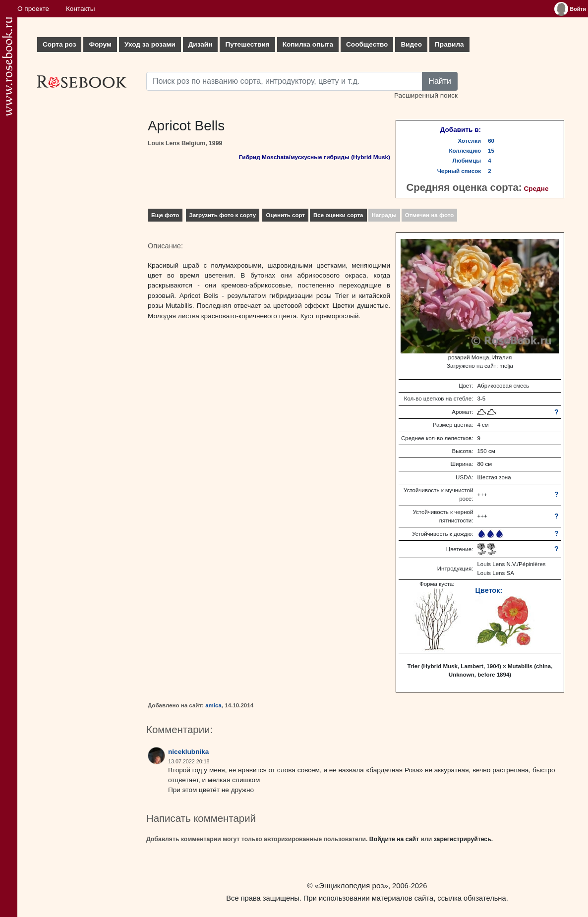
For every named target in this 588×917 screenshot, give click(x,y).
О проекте (33, 9)
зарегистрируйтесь (463, 839)
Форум (100, 44)
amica (213, 705)
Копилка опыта (308, 44)
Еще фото (165, 215)
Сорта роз (59, 44)
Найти (440, 81)
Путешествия (247, 44)
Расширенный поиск (426, 95)
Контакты (81, 9)
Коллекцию (465, 151)
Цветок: (489, 590)
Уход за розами (150, 44)
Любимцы (467, 161)
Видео (411, 44)
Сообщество (367, 44)
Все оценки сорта (338, 215)
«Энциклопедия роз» (352, 886)
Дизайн (201, 44)
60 (491, 141)
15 (491, 151)
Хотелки (470, 141)
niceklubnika (188, 752)
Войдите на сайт (394, 839)
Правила (449, 44)
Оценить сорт (285, 215)
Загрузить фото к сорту (223, 215)
